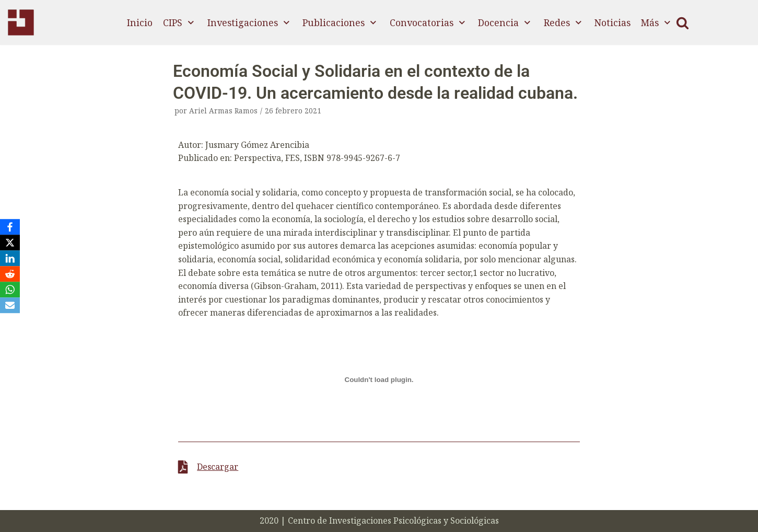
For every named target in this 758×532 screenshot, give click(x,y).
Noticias (613, 22)
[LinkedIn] (10, 258)
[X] (10, 242)
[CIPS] (21, 22)
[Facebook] (10, 227)
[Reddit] (10, 274)
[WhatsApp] (10, 290)
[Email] (10, 305)
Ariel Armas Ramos (224, 111)
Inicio (140, 22)
